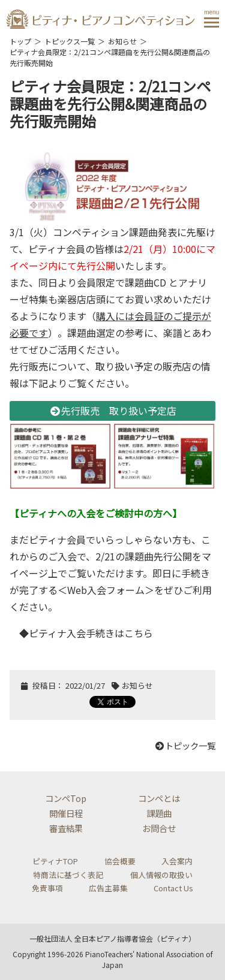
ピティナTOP (55, 861)
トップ (20, 41)
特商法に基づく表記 (68, 875)
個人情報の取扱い (161, 875)
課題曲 (159, 813)
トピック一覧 (185, 745)
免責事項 (47, 888)
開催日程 (66, 813)
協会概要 (120, 861)
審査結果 (66, 828)
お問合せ (159, 828)
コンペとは (159, 798)
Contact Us (173, 888)
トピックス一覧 (70, 41)
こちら (139, 633)
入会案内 (177, 861)
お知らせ (122, 41)
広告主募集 (108, 888)
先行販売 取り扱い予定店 (113, 411)
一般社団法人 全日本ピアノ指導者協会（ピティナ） (112, 938)
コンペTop (66, 798)
